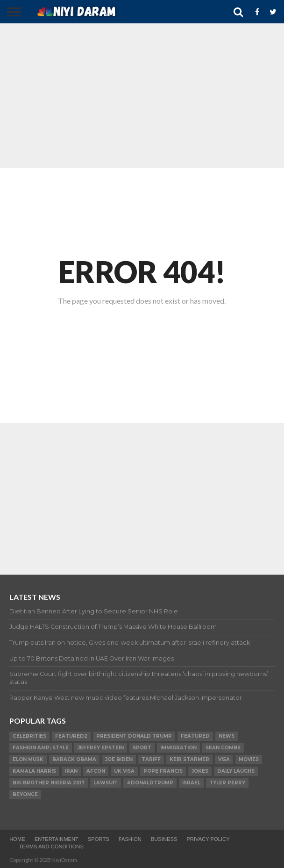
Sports (99, 839)
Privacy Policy (208, 839)
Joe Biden (119, 759)
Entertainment (57, 839)
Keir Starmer (189, 759)
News (227, 736)
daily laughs (236, 771)
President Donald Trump (134, 736)
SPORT (142, 748)
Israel (191, 783)
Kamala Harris (34, 771)
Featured (195, 736)
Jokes (200, 771)
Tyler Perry (227, 783)
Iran (71, 771)
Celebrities (29, 736)
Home (17, 839)
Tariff (151, 759)
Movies (249, 759)
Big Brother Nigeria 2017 (49, 783)
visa (224, 759)
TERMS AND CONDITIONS (51, 847)
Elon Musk (28, 759)
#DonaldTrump (150, 783)
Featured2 (71, 736)
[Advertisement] (142, 96)
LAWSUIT (106, 783)
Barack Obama (74, 759)
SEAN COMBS (223, 748)
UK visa (124, 771)
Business (164, 839)
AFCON (96, 771)
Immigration (178, 748)
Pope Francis (163, 771)
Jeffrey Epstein (101, 748)
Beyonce (25, 794)
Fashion (130, 839)
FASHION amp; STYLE (41, 748)
